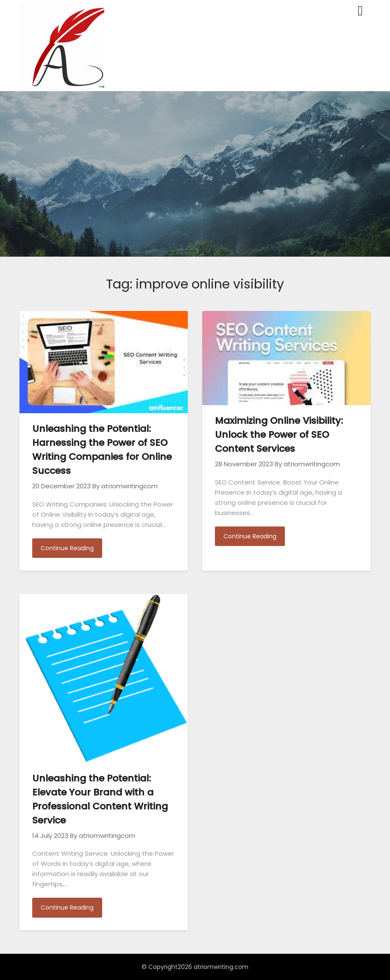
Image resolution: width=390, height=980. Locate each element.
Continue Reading (67, 548)
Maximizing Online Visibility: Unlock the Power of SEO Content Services (279, 435)
